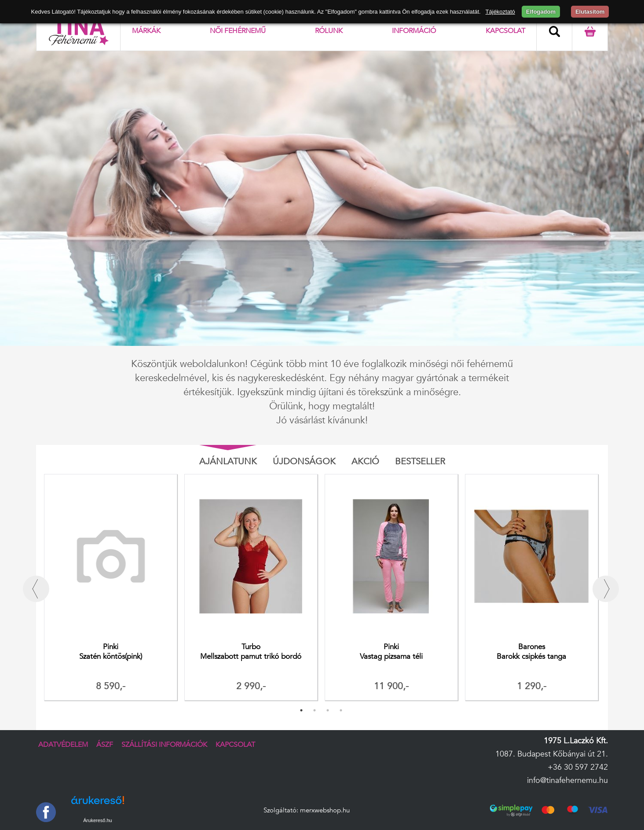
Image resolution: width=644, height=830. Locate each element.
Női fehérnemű (238, 31)
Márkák (146, 31)
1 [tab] (301, 710)
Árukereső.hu (97, 820)
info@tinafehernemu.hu (567, 780)
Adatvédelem (63, 745)
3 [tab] (328, 710)
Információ (414, 31)
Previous (36, 589)
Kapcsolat (505, 31)
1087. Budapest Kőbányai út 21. (552, 754)
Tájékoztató (500, 12)
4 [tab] (341, 710)
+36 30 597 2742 (578, 767)
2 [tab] (315, 710)
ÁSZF (105, 745)
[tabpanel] (111, 589)
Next (606, 589)
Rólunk (329, 31)
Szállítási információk (164, 745)
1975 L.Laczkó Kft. (576, 741)
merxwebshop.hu (325, 810)
